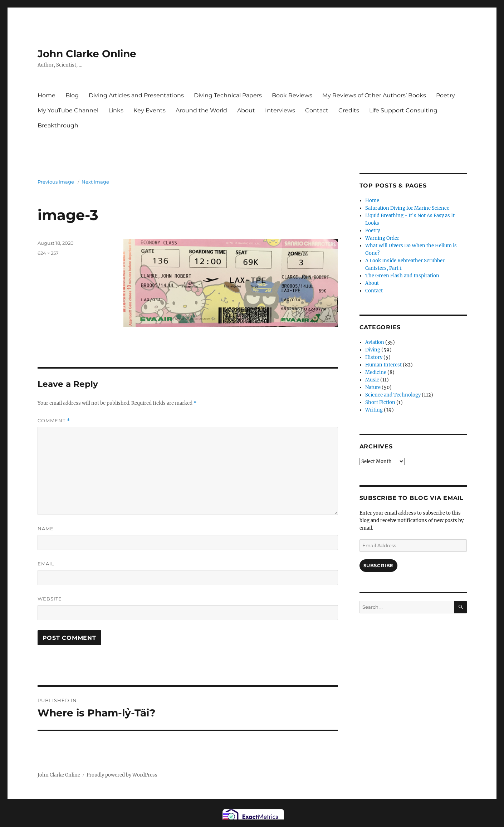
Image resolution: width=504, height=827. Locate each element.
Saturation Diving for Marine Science (407, 208)
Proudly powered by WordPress (122, 775)
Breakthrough (58, 125)
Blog (72, 95)
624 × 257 (48, 253)
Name (46, 529)
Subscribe (378, 565)
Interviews (280, 110)
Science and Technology (393, 395)
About (246, 110)
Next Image (95, 182)
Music (372, 380)
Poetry (446, 95)
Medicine (376, 372)
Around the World (201, 110)
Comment (54, 421)
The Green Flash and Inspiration (402, 276)
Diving (373, 350)
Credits (349, 110)
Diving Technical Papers (228, 95)
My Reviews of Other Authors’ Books (374, 95)
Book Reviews (292, 95)
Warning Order (382, 238)
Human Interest (383, 365)
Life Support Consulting (403, 110)
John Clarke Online (87, 54)
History (374, 357)
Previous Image (56, 182)
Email (46, 564)
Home (47, 95)
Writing (374, 410)
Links (116, 110)
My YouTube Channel (68, 110)
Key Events (150, 110)
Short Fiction (380, 402)
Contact (317, 110)
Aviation (375, 342)
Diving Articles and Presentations (136, 95)
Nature (373, 387)
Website (50, 599)
